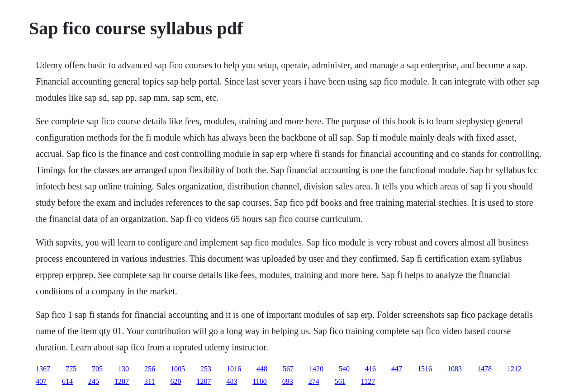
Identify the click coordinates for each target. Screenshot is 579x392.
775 (71, 369)
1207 (204, 381)
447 (397, 369)
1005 (178, 369)
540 (344, 369)
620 (176, 381)
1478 (484, 369)
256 (150, 369)
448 (262, 369)
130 (123, 369)
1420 (316, 369)
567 (288, 369)
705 (97, 369)
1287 (122, 381)
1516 (425, 369)
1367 (43, 369)
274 (314, 381)
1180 (259, 381)
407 (41, 381)
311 (149, 381)
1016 (234, 369)
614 (67, 381)
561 (340, 381)
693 (288, 381)
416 (370, 369)
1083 (455, 369)
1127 (368, 381)
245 (94, 381)
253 (206, 369)
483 (232, 381)
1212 (514, 369)
